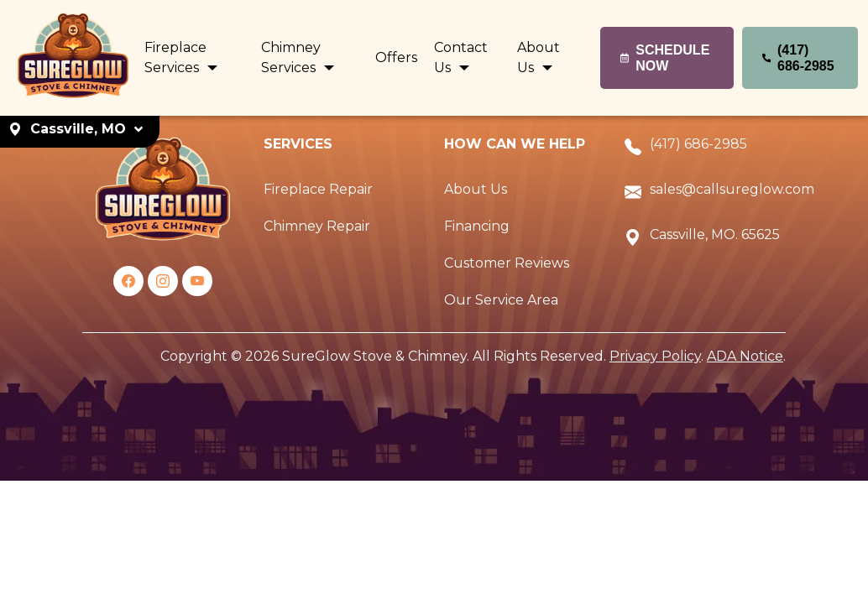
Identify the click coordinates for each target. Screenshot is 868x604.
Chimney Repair (317, 226)
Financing (477, 226)
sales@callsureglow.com (732, 189)
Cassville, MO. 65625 (715, 234)
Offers (396, 57)
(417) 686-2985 (698, 144)
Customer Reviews (507, 263)
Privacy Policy (655, 356)
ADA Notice (745, 356)
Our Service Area (501, 300)
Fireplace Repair (318, 189)
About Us (476, 189)
